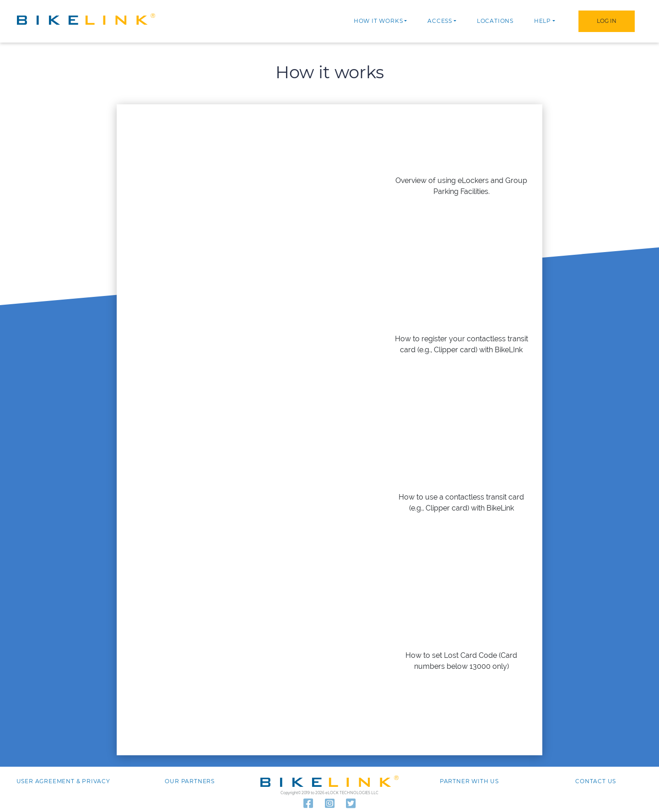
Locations (495, 21)
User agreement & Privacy (63, 781)
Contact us (596, 781)
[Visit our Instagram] (330, 804)
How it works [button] (378, 21)
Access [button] (440, 21)
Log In (607, 21)
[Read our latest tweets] (351, 804)
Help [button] (543, 21)
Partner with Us (469, 781)
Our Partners (190, 781)
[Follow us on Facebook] (308, 804)
